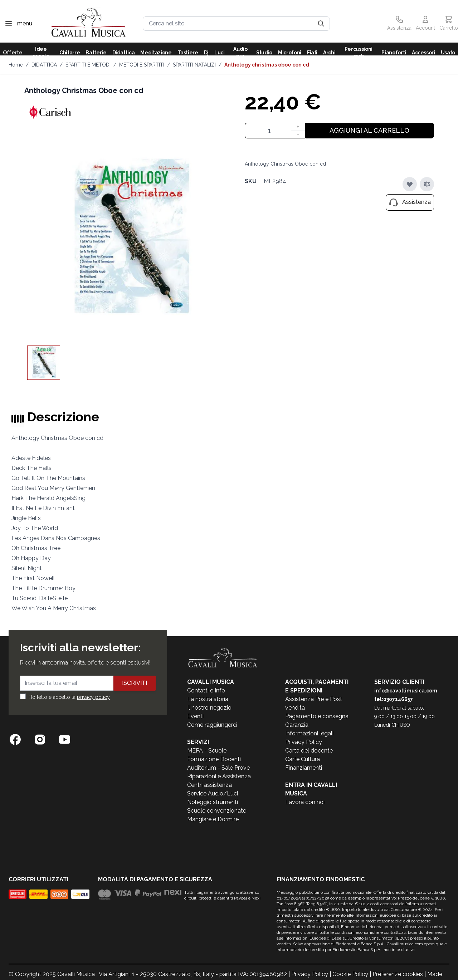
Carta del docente (309, 751)
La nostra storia (208, 699)
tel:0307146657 (394, 699)
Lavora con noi (305, 802)
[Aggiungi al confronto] (427, 184)
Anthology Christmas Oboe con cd (267, 65)
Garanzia (297, 725)
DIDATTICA (44, 65)
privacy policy (93, 697)
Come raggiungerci (212, 725)
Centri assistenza (209, 785)
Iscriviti (135, 683)
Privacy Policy (304, 742)
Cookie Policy (350, 974)
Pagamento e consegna (317, 716)
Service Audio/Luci (213, 793)
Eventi (195, 716)
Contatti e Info (206, 690)
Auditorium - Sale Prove (218, 768)
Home (16, 65)
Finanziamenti (304, 768)
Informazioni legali (309, 733)
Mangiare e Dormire (213, 819)
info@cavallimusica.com (406, 691)
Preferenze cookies (398, 974)
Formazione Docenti (214, 759)
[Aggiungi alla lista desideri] (410, 184)
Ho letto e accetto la (69, 697)
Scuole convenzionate (217, 811)
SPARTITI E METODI (88, 65)
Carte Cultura (303, 759)
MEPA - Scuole (207, 751)
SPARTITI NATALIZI (194, 65)
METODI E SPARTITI (142, 65)
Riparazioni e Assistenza (219, 776)
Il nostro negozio (209, 708)
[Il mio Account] (425, 24)
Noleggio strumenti (213, 802)
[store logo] (89, 23)
